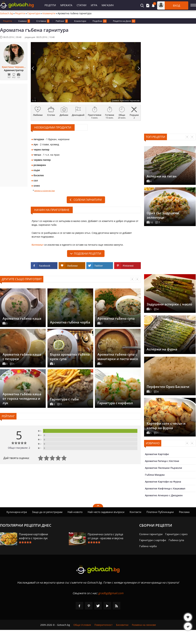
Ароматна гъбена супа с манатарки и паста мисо (118, 357)
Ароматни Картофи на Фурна (163, 482)
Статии (81, 5)
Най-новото (75, 512)
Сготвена (43, 21)
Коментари (80, 21)
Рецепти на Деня (124, 21)
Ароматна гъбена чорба (70, 322)
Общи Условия (82, 625)
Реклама (184, 512)
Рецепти (50, 5)
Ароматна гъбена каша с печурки (22, 357)
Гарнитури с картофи (153, 540)
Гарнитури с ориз (176, 534)
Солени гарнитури (88, 200)
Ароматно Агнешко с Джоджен (164, 495)
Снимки (24, 21)
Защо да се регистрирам (47, 512)
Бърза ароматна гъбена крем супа (70, 357)
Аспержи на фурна (162, 349)
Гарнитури (34, 13)
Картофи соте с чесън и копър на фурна (166, 426)
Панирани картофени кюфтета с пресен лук (33, 536)
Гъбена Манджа (155, 475)
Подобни (100, 21)
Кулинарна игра (17, 512)
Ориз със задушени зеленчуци (163, 215)
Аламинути (49, 13)
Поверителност (104, 625)
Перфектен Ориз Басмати (168, 387)
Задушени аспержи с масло (169, 304)
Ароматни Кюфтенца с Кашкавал (165, 488)
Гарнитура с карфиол (115, 403)
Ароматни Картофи (157, 454)
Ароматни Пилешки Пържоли (164, 468)
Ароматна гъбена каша (22, 318)
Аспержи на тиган (162, 176)
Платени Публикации (160, 512)
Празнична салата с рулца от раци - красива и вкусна (105, 536)
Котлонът (38, 245)
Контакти (135, 512)
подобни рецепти (88, 254)
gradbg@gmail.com (111, 593)
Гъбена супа (176, 540)
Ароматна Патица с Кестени (162, 461)
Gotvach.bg (6, 13)
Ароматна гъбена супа (116, 318)
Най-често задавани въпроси (106, 512)
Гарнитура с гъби (64, 399)
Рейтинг (62, 21)
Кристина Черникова (14, 67)
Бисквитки (122, 625)
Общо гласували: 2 (19, 448)
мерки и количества (44, 191)
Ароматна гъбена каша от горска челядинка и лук (22, 399)
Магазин (108, 5)
